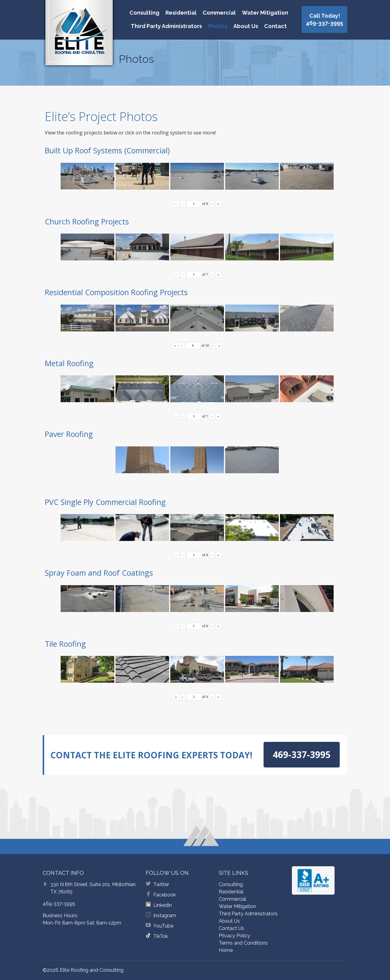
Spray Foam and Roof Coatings (99, 573)
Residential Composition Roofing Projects (116, 292)
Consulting (144, 13)
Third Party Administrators (166, 26)
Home (226, 950)
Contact (275, 26)
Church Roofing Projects (87, 221)
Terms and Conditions (243, 943)
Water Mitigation (265, 13)
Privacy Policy (234, 936)
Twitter (161, 884)
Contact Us (231, 928)
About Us (246, 26)
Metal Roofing (69, 363)
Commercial (219, 13)
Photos (218, 26)
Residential (181, 13)
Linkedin (163, 905)
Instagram (165, 916)
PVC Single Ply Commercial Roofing (105, 502)
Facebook (165, 895)
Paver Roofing (69, 434)
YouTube (163, 926)
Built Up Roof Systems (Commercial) (107, 150)
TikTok (161, 936)
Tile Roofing (65, 644)
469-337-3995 (59, 904)
